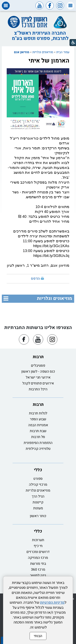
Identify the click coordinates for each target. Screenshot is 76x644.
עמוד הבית (63, 52)
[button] (70, 6)
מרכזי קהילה (38, 485)
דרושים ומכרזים (38, 552)
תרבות (38, 357)
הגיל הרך (38, 496)
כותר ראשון (38, 516)
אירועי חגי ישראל (38, 377)
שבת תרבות (38, 431)
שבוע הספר (38, 419)
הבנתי (38, 636)
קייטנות (38, 502)
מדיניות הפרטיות (52, 603)
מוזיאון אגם (22, 52)
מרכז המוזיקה (38, 558)
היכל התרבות (38, 389)
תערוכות (38, 540)
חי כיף (38, 546)
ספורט (38, 479)
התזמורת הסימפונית (38, 443)
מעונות (38, 508)
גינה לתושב (38, 575)
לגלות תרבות (38, 413)
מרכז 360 (38, 570)
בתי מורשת (38, 564)
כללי (38, 470)
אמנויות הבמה (38, 425)
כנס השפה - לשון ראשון (38, 372)
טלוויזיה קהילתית (38, 449)
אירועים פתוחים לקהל (38, 383)
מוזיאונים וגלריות (43, 52)
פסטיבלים (38, 366)
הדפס (35, 279)
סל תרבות (38, 437)
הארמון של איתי (49, 61)
